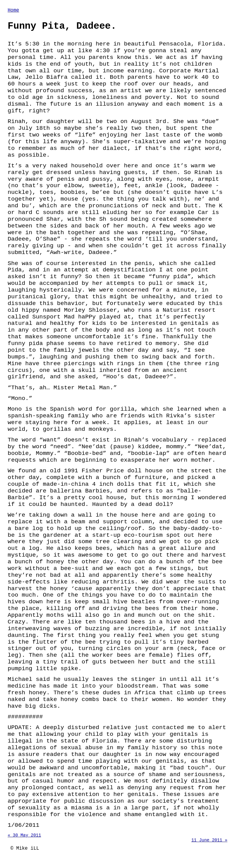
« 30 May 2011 (24, 839)
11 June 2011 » (209, 845)
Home (13, 11)
